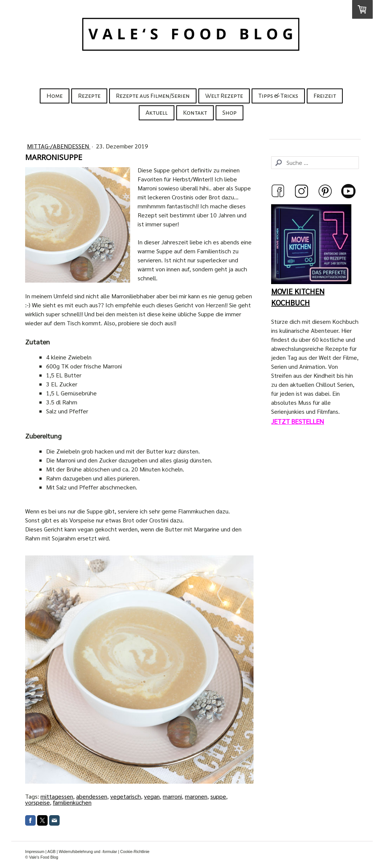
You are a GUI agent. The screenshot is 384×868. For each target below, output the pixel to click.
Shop (229, 113)
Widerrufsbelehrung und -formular (88, 852)
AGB (51, 852)
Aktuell (157, 113)
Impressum (35, 852)
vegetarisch (126, 796)
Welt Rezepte (224, 96)
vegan (152, 796)
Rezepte (89, 96)
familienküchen (72, 802)
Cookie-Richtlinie (135, 852)
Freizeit (325, 96)
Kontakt (195, 113)
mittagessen (57, 796)
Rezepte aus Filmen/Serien (153, 96)
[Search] (315, 163)
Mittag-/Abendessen (59, 146)
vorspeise (37, 802)
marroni (172, 796)
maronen (196, 796)
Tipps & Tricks (278, 96)
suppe (218, 796)
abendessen (92, 796)
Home (55, 96)
